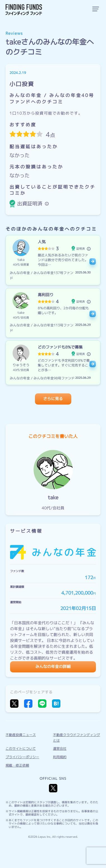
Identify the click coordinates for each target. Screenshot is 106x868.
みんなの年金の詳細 (53, 667)
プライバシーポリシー (22, 757)
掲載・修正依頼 (17, 765)
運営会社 (60, 749)
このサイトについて (21, 749)
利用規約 (60, 757)
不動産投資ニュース (21, 735)
